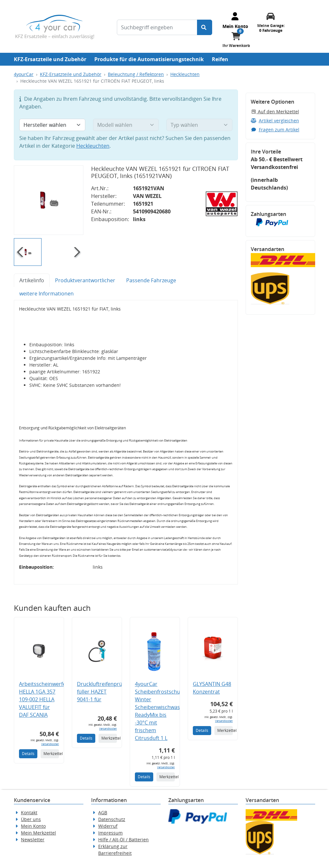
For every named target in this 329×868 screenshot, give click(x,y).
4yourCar (24, 74)
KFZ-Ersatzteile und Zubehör (50, 59)
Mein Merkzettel (38, 833)
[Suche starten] (205, 27)
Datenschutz (112, 819)
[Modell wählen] (126, 125)
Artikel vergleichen (275, 121)
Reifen (220, 59)
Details (28, 754)
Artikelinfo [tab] (32, 280)
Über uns (31, 819)
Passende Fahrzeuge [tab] (151, 280)
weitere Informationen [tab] (47, 294)
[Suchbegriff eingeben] (157, 27)
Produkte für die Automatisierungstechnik (149, 59)
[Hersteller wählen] (52, 125)
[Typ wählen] (199, 125)
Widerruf (108, 826)
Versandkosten (50, 744)
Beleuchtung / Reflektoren (136, 74)
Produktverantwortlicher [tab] (85, 280)
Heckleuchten (185, 74)
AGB (103, 812)
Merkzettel (51, 754)
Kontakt (29, 812)
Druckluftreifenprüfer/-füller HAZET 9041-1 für (105, 692)
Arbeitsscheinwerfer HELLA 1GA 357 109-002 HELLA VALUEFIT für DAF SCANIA (43, 699)
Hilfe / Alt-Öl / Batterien (123, 840)
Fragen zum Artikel (275, 130)
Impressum (110, 833)
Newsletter (33, 840)
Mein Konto (33, 826)
